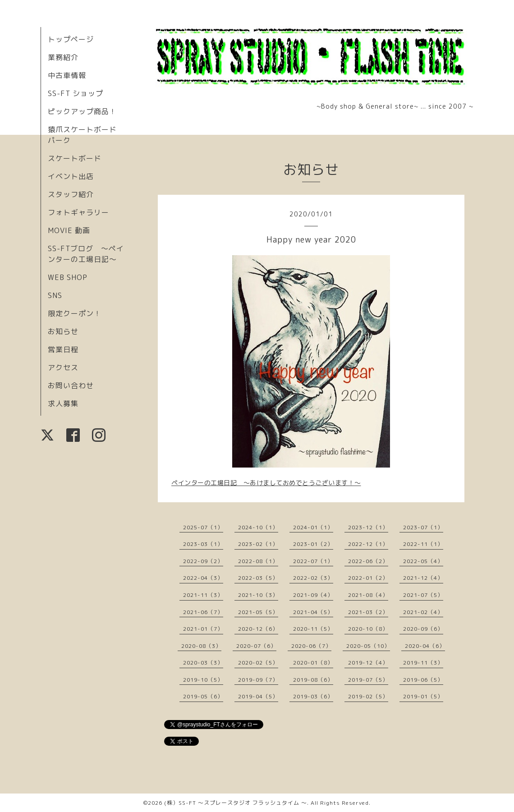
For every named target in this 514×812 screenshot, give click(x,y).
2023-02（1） (258, 544)
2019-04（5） (258, 696)
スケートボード (75, 158)
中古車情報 (67, 75)
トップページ (71, 39)
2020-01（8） (313, 663)
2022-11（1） (423, 544)
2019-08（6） (313, 680)
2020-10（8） (368, 629)
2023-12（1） (368, 527)
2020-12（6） (258, 629)
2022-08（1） (258, 561)
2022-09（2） (203, 561)
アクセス (63, 367)
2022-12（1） (368, 544)
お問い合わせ (71, 385)
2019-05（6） (203, 696)
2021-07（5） (423, 595)
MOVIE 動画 (69, 230)
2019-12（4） (368, 663)
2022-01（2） (368, 578)
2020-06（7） (311, 646)
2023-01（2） (313, 544)
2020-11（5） (313, 629)
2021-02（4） (423, 612)
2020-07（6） (256, 646)
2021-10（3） (258, 595)
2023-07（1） (423, 527)
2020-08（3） (201, 646)
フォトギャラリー (78, 212)
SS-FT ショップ (76, 93)
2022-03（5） (258, 578)
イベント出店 (71, 176)
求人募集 (63, 404)
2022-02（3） (313, 578)
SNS (55, 295)
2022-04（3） (203, 578)
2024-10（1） (258, 527)
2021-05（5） (258, 612)
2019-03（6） (313, 696)
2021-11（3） (203, 595)
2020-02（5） (258, 663)
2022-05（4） (423, 561)
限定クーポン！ (75, 313)
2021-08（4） (368, 595)
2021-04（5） (313, 612)
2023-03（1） (203, 544)
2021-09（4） (313, 595)
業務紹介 (63, 57)
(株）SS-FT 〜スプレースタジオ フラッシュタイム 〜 (236, 803)
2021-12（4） (423, 578)
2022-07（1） (313, 561)
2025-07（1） (203, 527)
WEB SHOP (68, 277)
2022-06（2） (368, 561)
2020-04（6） (425, 646)
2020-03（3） (203, 663)
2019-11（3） (423, 663)
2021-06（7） (203, 612)
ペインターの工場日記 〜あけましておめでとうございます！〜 (266, 483)
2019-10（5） (203, 680)
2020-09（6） (423, 629)
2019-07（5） (368, 680)
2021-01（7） (203, 629)
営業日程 (63, 349)
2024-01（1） (313, 527)
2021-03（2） (368, 612)
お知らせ (63, 331)
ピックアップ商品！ (82, 111)
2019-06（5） (423, 680)
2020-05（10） (368, 646)
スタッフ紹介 (71, 194)
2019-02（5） (368, 696)
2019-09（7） (258, 680)
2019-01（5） (423, 696)
